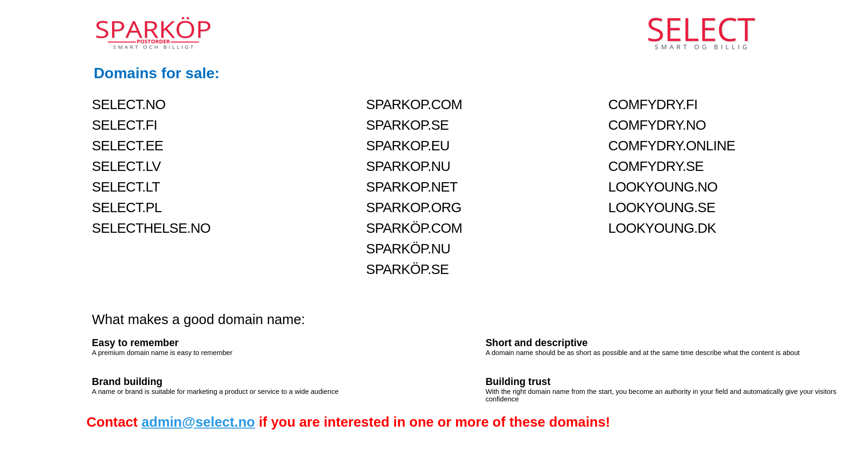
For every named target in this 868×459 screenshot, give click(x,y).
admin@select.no (198, 422)
